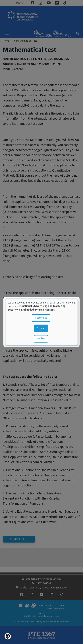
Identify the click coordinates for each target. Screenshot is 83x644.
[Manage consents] (8, 636)
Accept (41, 328)
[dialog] (41, 322)
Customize (41, 318)
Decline (41, 339)
